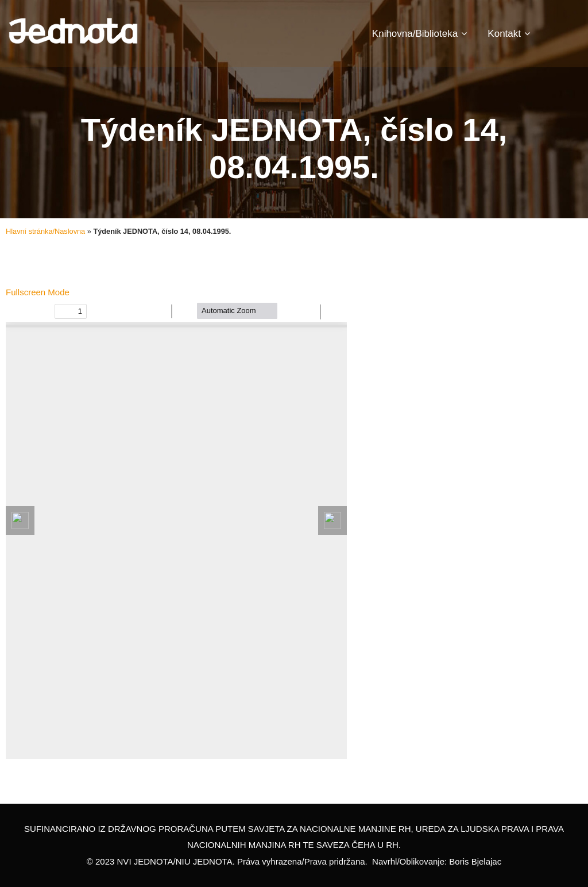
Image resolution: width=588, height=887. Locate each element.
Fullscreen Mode (38, 292)
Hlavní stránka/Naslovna (45, 231)
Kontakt (509, 34)
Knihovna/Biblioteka (419, 34)
